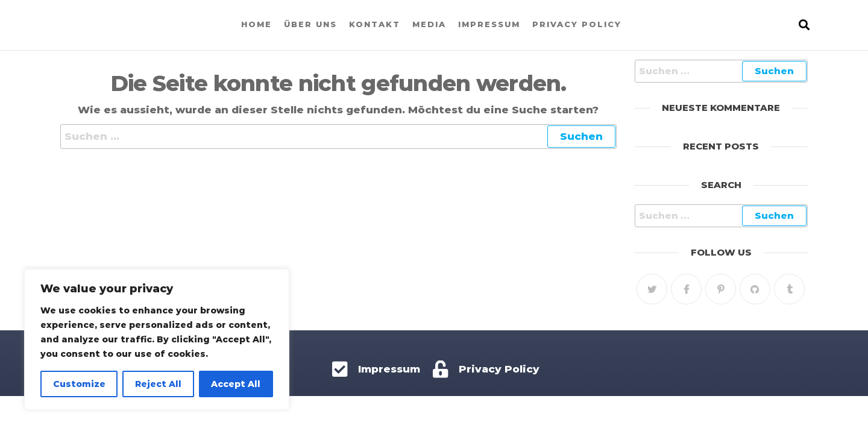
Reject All (158, 384)
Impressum (489, 24)
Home (256, 24)
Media (429, 24)
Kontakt (375, 24)
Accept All (236, 384)
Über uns (310, 24)
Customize (79, 384)
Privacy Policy (577, 24)
